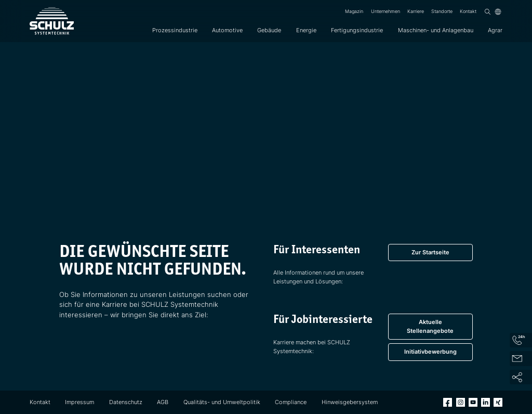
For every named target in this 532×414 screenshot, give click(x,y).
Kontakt (468, 11)
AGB (163, 402)
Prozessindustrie (175, 30)
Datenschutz (126, 402)
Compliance (291, 402)
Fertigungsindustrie (357, 30)
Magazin (354, 11)
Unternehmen (385, 11)
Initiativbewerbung (430, 352)
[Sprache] (498, 12)
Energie (306, 30)
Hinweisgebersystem (350, 402)
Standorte (442, 11)
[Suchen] (488, 12)
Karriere (416, 11)
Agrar (495, 30)
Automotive (227, 30)
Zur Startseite (430, 252)
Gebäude (269, 30)
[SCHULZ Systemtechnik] (52, 21)
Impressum (79, 402)
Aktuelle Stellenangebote (430, 326)
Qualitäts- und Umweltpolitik (222, 402)
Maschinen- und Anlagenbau (436, 30)
